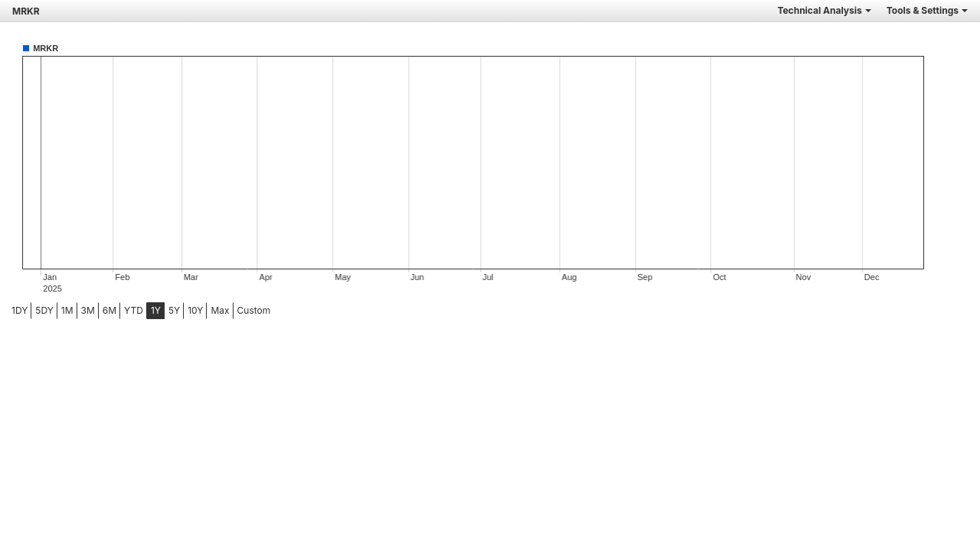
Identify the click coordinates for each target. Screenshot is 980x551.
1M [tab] (67, 310)
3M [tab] (88, 310)
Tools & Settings (927, 10)
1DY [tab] (20, 310)
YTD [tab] (134, 310)
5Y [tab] (174, 310)
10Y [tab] (195, 310)
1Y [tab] (156, 310)
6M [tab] (109, 310)
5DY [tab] (44, 310)
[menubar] (121, 311)
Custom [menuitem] (254, 310)
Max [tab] (220, 310)
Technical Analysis (824, 10)
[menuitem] (20, 311)
